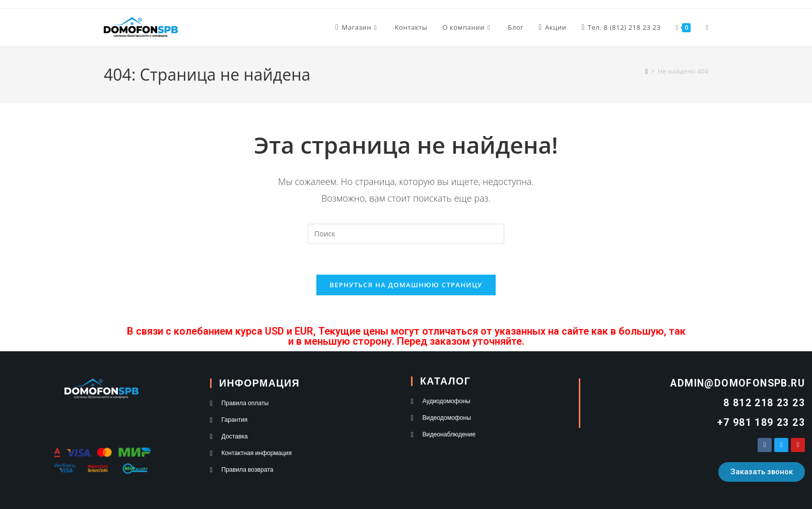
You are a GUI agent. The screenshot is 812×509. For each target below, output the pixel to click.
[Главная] (647, 71)
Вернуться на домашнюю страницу (406, 285)
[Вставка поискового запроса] (406, 234)
